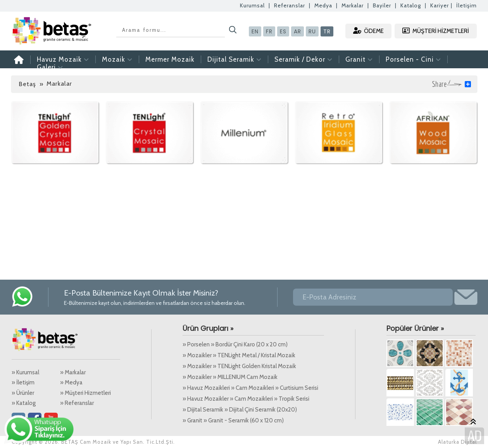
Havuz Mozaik (63, 59)
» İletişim (23, 382)
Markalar (353, 5)
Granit (359, 59)
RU (312, 31)
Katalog (411, 5)
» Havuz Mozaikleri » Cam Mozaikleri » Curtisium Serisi (250, 388)
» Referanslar (77, 403)
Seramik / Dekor (303, 59)
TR (327, 31)
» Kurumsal (25, 372)
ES (283, 31)
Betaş (27, 84)
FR (269, 31)
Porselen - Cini (413, 59)
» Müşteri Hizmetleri (85, 393)
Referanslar (290, 5)
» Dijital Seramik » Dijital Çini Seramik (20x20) (240, 410)
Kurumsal (252, 5)
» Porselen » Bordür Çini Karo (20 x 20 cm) (235, 344)
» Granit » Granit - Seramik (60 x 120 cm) (233, 420)
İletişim (466, 5)
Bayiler (382, 5)
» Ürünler (23, 393)
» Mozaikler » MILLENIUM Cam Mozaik (230, 377)
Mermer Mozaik (170, 59)
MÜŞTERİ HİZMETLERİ (436, 31)
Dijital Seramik (235, 59)
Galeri (50, 67)
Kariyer (440, 5)
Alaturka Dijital (457, 442)
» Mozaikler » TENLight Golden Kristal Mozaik (239, 366)
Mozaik (117, 59)
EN (255, 31)
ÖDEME (368, 31)
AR (297, 31)
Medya (323, 5)
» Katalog (24, 403)
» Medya (71, 382)
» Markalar (73, 372)
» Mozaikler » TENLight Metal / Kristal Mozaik (239, 355)
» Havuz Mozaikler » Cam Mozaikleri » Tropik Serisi (246, 399)
